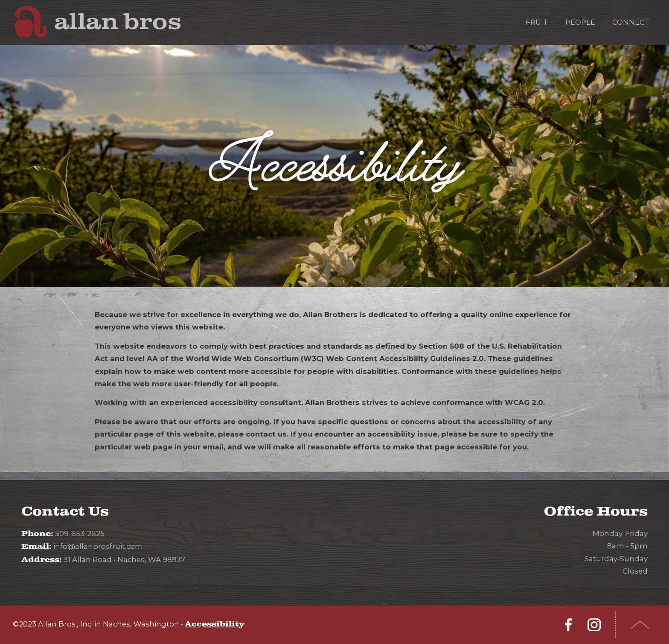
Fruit (537, 22)
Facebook (568, 625)
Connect (631, 22)
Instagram (594, 625)
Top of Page (640, 625)
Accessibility (215, 624)
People (580, 22)
